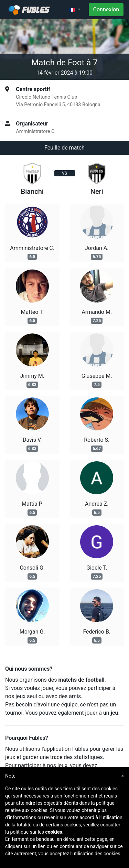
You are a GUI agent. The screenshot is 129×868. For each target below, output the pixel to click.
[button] (75, 10)
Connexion (106, 9)
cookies (53, 832)
